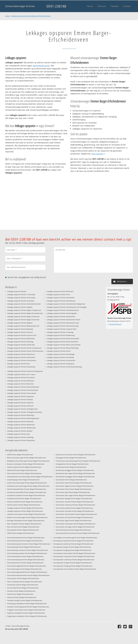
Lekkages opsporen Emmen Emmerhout (21, 354)
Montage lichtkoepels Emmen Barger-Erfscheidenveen (26, 521)
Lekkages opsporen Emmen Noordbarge (61, 354)
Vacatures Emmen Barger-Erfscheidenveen (22, 597)
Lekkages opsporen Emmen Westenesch (21, 425)
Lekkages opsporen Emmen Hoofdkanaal (61, 301)
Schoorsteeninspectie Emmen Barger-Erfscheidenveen (26, 538)
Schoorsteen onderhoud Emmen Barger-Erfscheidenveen (75, 505)
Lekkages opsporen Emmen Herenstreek (61, 298)
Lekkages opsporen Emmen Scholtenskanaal (23, 390)
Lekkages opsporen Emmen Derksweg (20, 342)
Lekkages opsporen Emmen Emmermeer (21, 357)
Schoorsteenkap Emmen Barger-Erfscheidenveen (24, 547)
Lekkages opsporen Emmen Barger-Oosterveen (23, 316)
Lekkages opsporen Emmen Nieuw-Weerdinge (63, 348)
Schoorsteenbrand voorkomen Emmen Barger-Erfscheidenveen (78, 533)
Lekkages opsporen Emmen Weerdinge (21, 415)
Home (8, 16)
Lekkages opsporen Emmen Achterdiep (21, 301)
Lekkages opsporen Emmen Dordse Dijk (21, 345)
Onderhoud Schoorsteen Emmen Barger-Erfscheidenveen (76, 455)
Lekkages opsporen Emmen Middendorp (61, 335)
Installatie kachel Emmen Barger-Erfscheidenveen (24, 498)
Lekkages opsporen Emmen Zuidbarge (20, 437)
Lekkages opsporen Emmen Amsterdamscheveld (24, 304)
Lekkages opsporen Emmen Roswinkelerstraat (23, 387)
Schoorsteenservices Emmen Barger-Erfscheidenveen (25, 563)
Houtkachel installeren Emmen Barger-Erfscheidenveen (26, 495)
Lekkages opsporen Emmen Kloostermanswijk (63, 326)
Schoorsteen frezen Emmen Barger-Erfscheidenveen (74, 489)
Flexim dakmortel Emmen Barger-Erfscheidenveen (24, 473)
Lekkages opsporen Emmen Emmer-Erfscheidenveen (25, 351)
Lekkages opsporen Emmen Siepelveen (21, 396)
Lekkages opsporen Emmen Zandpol (20, 431)
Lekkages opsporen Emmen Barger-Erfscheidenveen (31, 16)
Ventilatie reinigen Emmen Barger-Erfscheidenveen (25, 600)
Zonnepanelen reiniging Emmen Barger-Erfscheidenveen (73, 566)
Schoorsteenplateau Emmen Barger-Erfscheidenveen (25, 556)
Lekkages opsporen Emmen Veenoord (20, 406)
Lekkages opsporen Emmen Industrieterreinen (63, 310)
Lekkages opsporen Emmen (17, 291)
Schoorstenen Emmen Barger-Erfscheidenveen (23, 578)
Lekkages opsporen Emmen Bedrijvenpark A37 (23, 326)
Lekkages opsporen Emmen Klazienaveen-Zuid (63, 323)
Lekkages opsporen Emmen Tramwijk (20, 399)
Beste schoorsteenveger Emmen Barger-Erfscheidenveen (27, 458)
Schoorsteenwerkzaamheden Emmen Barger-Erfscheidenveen (28, 575)
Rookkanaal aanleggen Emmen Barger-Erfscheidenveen (75, 470)
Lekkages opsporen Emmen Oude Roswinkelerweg (64, 367)
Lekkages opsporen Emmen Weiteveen (20, 422)
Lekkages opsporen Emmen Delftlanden (21, 339)
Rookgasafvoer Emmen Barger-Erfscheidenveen (72, 464)
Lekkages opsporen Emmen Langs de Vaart (61, 329)
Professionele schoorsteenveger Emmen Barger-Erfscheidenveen (78, 461)
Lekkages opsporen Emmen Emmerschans (22, 360)
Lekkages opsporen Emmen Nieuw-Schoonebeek (64, 345)
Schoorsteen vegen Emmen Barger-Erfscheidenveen (74, 521)
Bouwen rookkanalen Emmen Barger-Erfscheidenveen (26, 464)
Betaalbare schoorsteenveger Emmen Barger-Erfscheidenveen (28, 461)
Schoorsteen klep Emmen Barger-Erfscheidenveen (73, 492)
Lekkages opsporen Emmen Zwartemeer (21, 440)
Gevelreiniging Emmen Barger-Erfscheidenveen (23, 480)
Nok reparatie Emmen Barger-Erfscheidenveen (23, 530)
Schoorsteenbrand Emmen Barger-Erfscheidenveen (73, 530)
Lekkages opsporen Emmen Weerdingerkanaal (23, 418)
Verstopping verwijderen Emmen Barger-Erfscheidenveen (27, 604)
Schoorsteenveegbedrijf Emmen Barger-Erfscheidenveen (27, 566)
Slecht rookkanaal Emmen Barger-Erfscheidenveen (25, 582)
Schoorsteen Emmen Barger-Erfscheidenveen (71, 480)
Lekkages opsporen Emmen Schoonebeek (22, 393)
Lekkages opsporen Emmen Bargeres (20, 323)
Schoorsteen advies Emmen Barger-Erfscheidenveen (74, 483)
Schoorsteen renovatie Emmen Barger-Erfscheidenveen (75, 511)
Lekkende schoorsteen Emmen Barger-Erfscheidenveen (26, 514)
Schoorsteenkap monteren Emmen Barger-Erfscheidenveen (28, 550)
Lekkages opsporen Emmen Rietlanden (21, 381)
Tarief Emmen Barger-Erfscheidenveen (20, 594)
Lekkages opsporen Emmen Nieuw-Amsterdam (63, 339)
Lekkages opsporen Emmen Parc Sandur (21, 377)
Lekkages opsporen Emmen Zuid (18, 434)
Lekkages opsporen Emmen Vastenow (20, 403)
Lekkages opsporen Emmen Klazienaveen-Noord (63, 320)
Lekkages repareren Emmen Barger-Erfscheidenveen (25, 511)
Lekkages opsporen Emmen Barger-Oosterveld (23, 320)
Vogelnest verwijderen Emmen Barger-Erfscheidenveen (26, 613)
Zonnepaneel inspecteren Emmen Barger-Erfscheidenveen (74, 541)
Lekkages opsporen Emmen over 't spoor (21, 374)
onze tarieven (97, 154)
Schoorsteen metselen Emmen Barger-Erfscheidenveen (75, 502)
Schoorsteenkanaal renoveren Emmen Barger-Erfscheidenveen (29, 544)
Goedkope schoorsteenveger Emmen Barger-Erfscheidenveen (28, 486)
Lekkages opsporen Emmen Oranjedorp (60, 364)
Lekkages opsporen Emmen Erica (18, 364)
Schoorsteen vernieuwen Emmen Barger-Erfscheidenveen (76, 524)
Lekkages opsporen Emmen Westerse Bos (21, 428)
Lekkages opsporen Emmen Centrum (20, 332)
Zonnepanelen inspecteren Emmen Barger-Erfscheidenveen (74, 556)
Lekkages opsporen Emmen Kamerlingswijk (62, 313)
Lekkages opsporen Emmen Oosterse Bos (61, 360)
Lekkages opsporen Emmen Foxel (58, 294)
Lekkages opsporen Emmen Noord (59, 351)
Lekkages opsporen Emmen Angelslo (20, 307)
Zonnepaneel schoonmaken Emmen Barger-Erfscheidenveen (74, 553)
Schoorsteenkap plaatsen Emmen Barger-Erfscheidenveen (27, 553)
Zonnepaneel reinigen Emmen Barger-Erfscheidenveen (72, 547)
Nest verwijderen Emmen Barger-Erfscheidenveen (24, 524)
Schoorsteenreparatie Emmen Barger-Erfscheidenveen (26, 560)
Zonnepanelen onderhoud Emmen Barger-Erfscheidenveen (74, 560)
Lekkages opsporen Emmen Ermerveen (60, 291)
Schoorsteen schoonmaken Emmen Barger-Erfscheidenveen (76, 514)
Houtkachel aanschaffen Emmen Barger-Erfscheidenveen (27, 492)
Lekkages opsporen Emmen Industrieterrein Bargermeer (66, 304)
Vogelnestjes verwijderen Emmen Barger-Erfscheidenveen (27, 616)
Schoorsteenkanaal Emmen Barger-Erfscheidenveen (25, 541)
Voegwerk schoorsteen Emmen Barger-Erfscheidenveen (26, 610)
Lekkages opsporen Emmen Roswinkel (20, 384)
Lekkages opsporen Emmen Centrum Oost (22, 335)
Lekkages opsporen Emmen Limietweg (60, 332)
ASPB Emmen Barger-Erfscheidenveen (20, 455)
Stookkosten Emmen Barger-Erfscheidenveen (23, 585)
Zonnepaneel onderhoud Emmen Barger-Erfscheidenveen (73, 544)
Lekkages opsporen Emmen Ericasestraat (21, 367)
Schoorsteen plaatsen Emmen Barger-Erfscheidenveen (74, 508)
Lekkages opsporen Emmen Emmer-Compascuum (24, 348)
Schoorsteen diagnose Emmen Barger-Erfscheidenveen (75, 486)
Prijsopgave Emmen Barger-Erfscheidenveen (71, 458)
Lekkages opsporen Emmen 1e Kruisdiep (21, 294)
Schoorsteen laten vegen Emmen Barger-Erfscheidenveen (76, 495)
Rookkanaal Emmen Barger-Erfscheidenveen (71, 467)
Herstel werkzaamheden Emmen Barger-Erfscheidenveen (27, 489)
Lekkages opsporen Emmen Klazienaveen (61, 316)
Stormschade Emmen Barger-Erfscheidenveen (23, 588)
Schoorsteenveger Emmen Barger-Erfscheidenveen (25, 569)
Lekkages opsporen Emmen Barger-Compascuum (24, 310)
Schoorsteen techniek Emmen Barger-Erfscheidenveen (74, 517)
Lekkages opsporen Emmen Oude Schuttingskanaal (25, 371)
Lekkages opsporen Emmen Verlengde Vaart (22, 409)
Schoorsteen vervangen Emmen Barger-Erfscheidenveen (75, 527)
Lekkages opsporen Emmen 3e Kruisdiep (21, 298)
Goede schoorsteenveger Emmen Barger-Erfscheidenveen (27, 483)
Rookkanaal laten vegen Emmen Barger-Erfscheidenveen (75, 473)
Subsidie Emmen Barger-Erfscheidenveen (21, 591)
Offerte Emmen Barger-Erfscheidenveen (21, 533)
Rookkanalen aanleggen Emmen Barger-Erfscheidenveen (75, 477)
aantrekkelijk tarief (41, 66)
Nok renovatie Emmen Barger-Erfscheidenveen (23, 527)
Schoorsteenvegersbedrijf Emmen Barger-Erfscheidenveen (27, 572)
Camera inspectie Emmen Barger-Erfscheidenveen (24, 467)
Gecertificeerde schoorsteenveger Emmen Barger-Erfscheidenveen (30, 477)
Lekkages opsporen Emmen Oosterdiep (60, 357)
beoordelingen (115, 324)
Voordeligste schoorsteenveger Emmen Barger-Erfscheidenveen (75, 538)
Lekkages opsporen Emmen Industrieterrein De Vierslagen (67, 307)
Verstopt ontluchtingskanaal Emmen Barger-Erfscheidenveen (28, 607)
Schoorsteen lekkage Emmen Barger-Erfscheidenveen (74, 498)
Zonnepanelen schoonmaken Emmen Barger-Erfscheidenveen (75, 569)
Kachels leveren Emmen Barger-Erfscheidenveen (24, 505)
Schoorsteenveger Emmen (20, 6)
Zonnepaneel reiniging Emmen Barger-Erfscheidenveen (72, 550)
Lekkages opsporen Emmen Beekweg (20, 329)
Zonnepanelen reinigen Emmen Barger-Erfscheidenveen (73, 563)
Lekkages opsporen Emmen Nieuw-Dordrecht (62, 342)
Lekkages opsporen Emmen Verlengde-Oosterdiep (25, 412)
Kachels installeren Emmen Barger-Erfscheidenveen (25, 502)
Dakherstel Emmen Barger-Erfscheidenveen (22, 470)
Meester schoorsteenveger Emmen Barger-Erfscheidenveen (27, 517)
